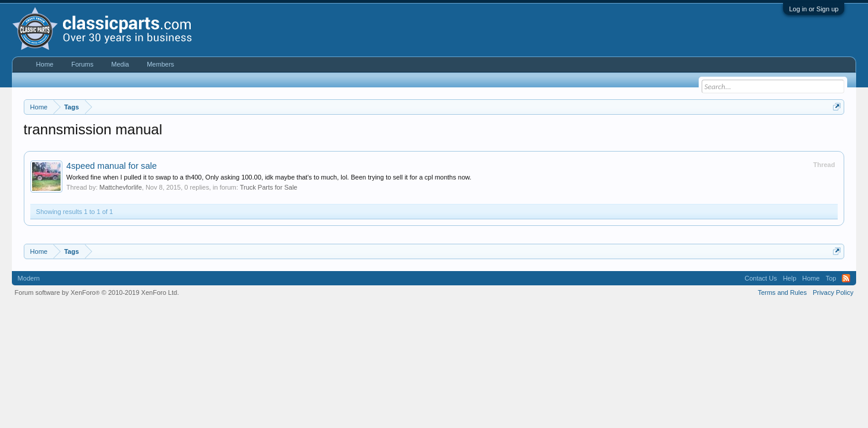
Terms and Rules (782, 292)
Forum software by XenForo (97, 292)
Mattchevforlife (121, 187)
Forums (82, 64)
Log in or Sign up (814, 9)
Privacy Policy (833, 292)
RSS (846, 278)
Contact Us (760, 278)
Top (831, 278)
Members (160, 64)
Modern (29, 278)
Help (790, 278)
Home (45, 64)
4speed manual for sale (112, 166)
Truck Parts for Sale (269, 187)
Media (120, 64)
